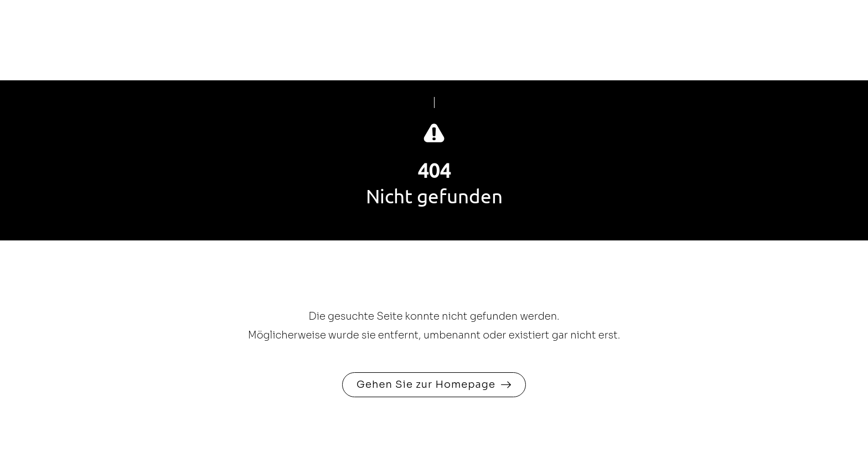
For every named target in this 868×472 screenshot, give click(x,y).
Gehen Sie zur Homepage (426, 384)
